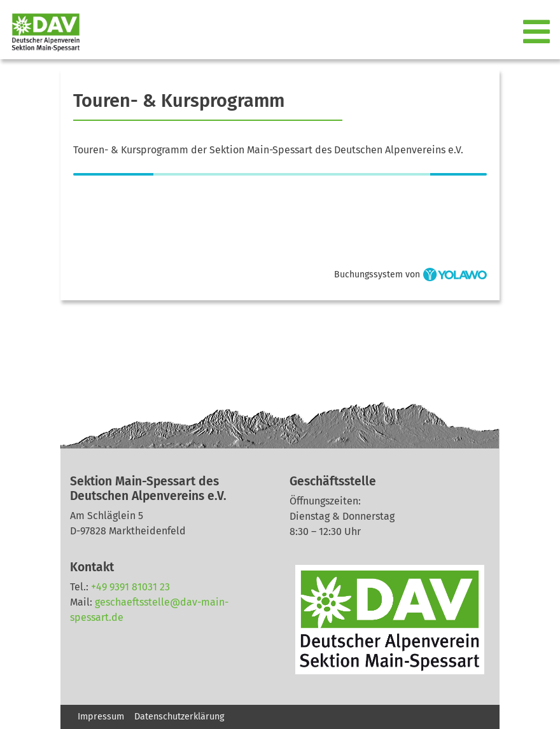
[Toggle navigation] (538, 32)
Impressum (101, 717)
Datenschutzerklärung (179, 717)
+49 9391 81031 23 (130, 587)
